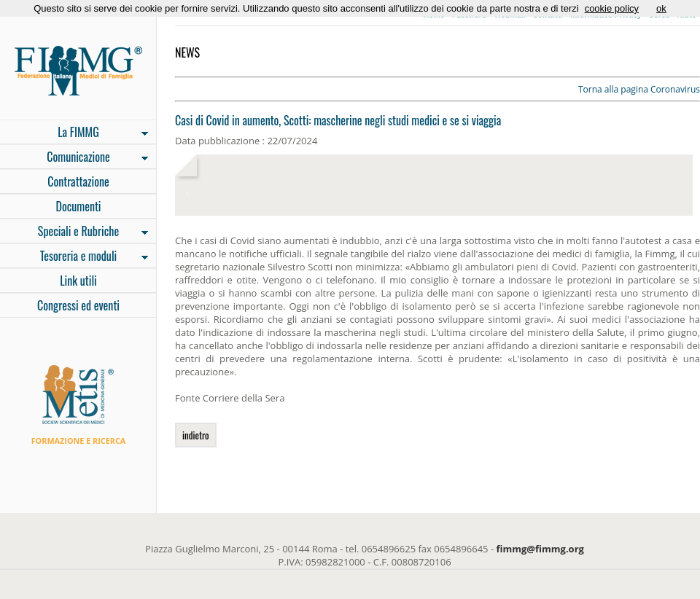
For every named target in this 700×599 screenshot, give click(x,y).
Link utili (78, 281)
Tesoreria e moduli (74, 257)
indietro (196, 435)
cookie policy (612, 8)
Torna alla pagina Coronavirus (639, 89)
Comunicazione (74, 158)
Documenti (78, 206)
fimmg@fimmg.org (540, 549)
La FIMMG (74, 133)
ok (661, 8)
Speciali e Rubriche (74, 232)
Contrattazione (78, 181)
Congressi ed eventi (78, 305)
